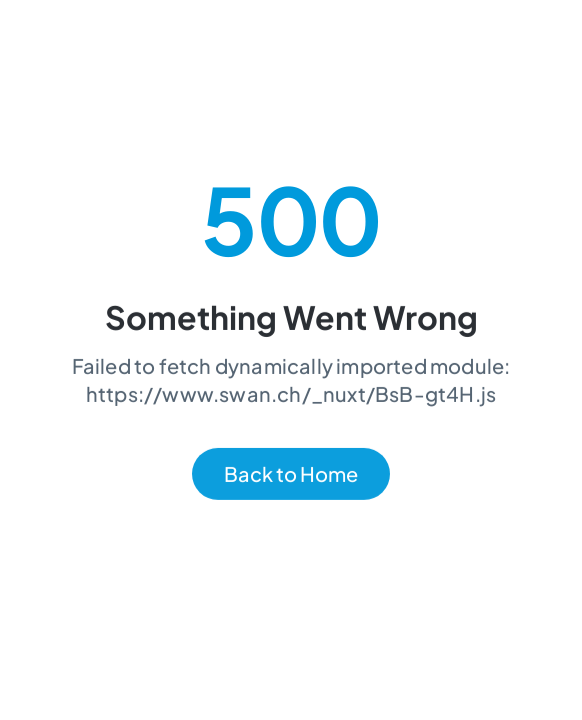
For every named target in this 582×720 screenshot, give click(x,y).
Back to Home (291, 474)
